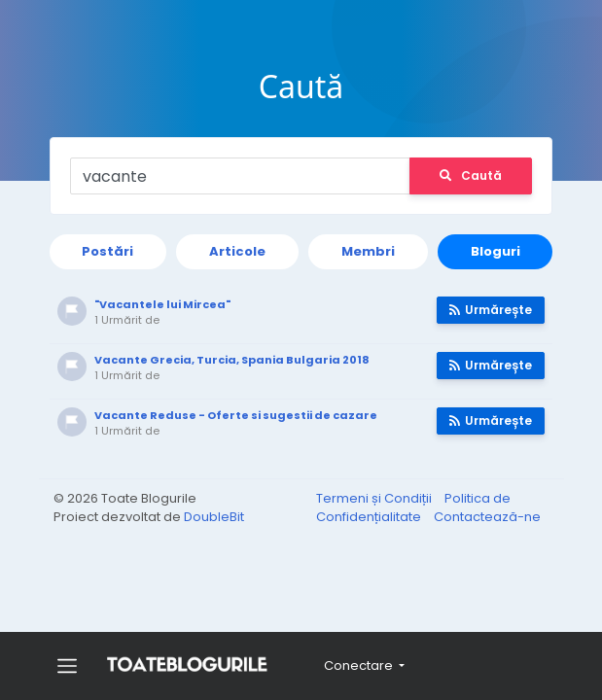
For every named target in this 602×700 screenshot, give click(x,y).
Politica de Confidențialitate (413, 508)
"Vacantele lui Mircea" (166, 304)
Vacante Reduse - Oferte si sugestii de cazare (240, 415)
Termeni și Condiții (375, 498)
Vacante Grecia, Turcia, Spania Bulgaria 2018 (236, 360)
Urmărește (488, 310)
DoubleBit (214, 517)
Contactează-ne (487, 517)
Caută (468, 175)
